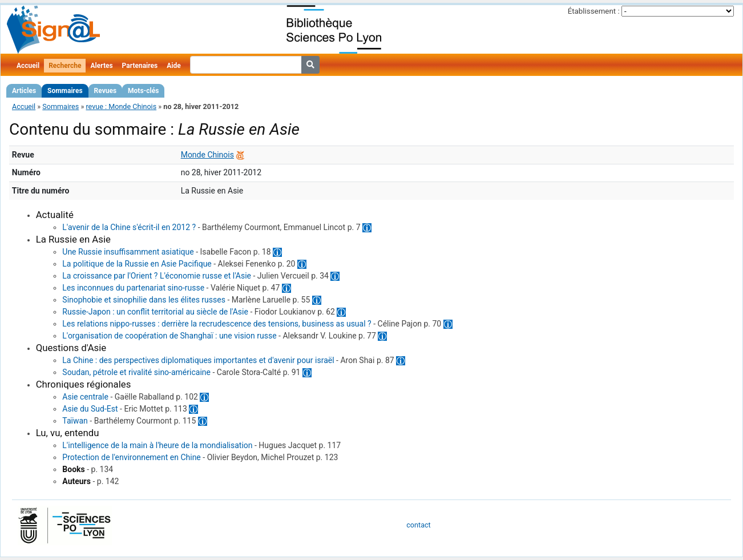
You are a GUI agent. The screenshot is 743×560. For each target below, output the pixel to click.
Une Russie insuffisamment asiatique (128, 252)
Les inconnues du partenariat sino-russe (133, 288)
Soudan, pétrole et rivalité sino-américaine (136, 372)
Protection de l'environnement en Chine (131, 457)
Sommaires (65, 91)
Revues (106, 91)
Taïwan (75, 421)
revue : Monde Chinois (121, 106)
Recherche (65, 66)
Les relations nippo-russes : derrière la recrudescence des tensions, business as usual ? (217, 324)
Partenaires (140, 66)
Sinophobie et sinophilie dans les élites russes (144, 300)
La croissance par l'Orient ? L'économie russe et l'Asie (157, 276)
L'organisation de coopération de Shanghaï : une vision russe (169, 336)
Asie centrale (85, 397)
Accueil (28, 66)
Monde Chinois (207, 155)
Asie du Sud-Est (90, 409)
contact (418, 525)
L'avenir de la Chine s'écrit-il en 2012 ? (129, 227)
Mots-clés (143, 91)
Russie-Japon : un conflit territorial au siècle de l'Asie (155, 312)
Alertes (101, 66)
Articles (24, 91)
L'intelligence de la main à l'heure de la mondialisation (157, 445)
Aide (173, 66)
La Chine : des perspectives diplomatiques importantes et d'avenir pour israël (198, 360)
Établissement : (594, 11)
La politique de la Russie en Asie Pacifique (137, 264)
